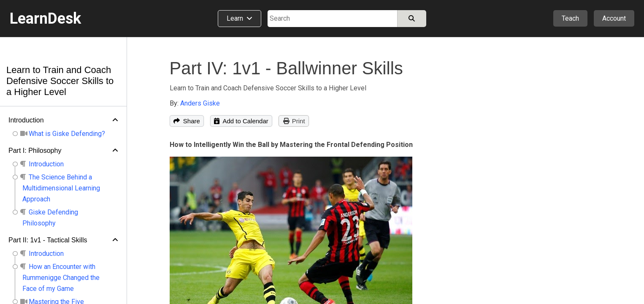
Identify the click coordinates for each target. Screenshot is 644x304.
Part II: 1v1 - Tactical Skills (48, 240)
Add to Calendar (241, 121)
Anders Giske (200, 103)
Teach (570, 18)
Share (187, 121)
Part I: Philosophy (35, 151)
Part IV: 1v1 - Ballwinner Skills (286, 68)
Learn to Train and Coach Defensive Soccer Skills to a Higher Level (60, 81)
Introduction (26, 120)
